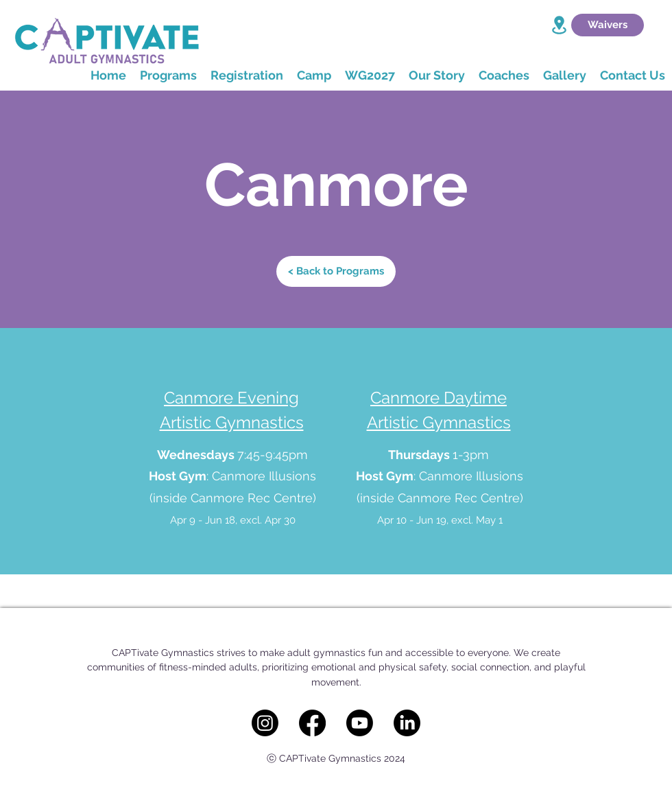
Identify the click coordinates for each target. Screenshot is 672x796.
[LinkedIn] (407, 723)
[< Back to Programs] (336, 271)
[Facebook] (312, 723)
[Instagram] (265, 723)
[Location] (559, 25)
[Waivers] (608, 25)
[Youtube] (360, 723)
